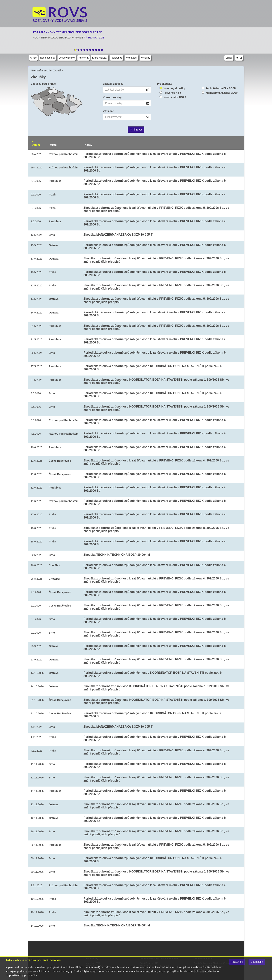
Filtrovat (136, 130)
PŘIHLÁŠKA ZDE (94, 38)
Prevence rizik (172, 93)
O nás (33, 58)
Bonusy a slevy (67, 58)
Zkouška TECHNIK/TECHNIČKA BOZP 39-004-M (117, 555)
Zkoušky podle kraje (43, 84)
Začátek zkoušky (113, 84)
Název (88, 145)
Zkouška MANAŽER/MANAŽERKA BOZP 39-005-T (118, 235)
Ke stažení (131, 58)
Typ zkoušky (164, 84)
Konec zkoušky (112, 97)
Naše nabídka (48, 58)
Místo (53, 145)
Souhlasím (257, 962)
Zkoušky (58, 70)
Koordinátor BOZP (175, 97)
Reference (117, 58)
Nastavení (237, 962)
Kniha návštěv (100, 58)
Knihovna (84, 58)
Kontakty (145, 58)
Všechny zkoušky (174, 88)
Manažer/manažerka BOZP (222, 93)
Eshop (229, 58)
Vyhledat (108, 111)
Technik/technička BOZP (221, 88)
